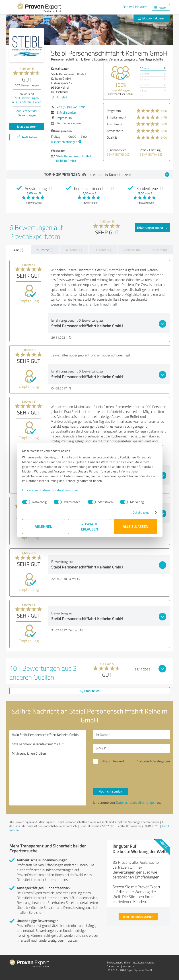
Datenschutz (114, 966)
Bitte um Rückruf (112, 761)
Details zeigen (142, 512)
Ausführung (114, 124)
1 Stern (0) (160, 250)
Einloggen (161, 7)
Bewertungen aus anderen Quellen (27, 100)
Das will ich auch (135, 7)
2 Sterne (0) (132, 250)
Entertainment (117, 117)
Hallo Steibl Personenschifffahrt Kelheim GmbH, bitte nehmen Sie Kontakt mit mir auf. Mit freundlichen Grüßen (48, 768)
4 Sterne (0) (74, 250)
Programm (114, 111)
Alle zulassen (136, 526)
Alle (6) (18, 250)
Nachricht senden (110, 791)
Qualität (112, 137)
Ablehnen (44, 526)
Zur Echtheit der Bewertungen (27, 113)
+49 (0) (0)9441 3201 (71, 107)
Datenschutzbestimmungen (60, 490)
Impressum (30, 490)
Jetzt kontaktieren (152, 18)
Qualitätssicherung (144, 962)
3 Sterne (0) (103, 250)
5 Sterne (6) (45, 250)
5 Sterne (145, 68)
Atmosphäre (115, 131)
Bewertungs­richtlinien (119, 962)
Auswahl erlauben (89, 526)
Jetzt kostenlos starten (138, 917)
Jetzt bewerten (27, 126)
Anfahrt (62, 97)
